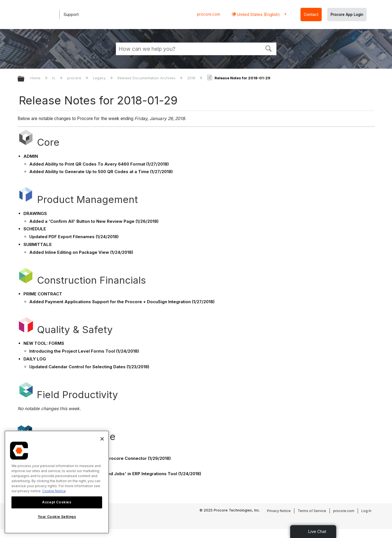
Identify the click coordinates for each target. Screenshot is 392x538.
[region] (57, 482)
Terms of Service (312, 511)
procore (75, 78)
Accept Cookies (57, 502)
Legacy (100, 78)
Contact (311, 15)
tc (54, 78)
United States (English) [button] (258, 14)
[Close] (102, 439)
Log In (366, 511)
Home (36, 78)
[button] (268, 48)
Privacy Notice (279, 511)
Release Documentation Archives (147, 78)
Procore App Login (347, 15)
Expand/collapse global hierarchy (25, 79)
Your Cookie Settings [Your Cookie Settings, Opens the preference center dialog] (57, 517)
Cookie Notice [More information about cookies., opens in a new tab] (54, 491)
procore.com (209, 14)
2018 (192, 78)
